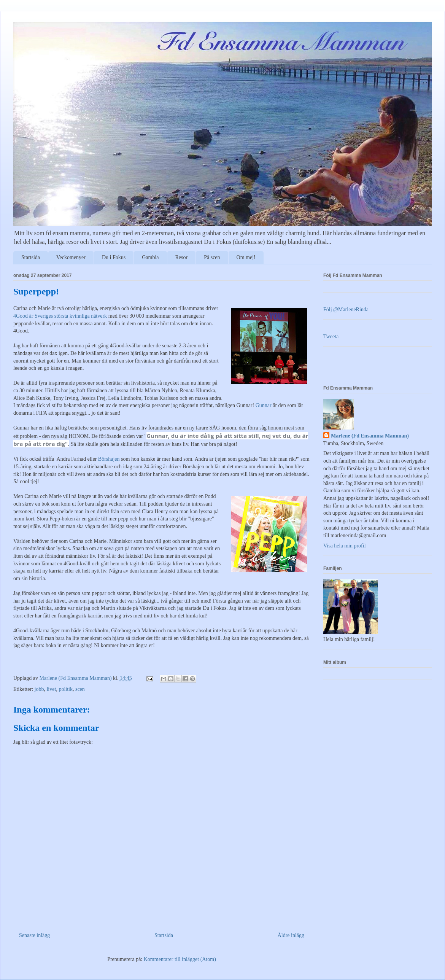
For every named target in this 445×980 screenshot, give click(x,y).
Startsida (31, 257)
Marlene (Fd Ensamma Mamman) (370, 436)
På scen (212, 257)
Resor (182, 257)
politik (66, 689)
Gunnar (264, 405)
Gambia (150, 257)
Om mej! (246, 257)
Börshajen (109, 459)
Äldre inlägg (291, 935)
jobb (39, 689)
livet (51, 689)
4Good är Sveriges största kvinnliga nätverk (60, 316)
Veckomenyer (71, 257)
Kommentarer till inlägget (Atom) (180, 959)
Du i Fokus (114, 257)
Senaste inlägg (34, 935)
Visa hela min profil (345, 546)
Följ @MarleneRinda (346, 309)
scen (80, 689)
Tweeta (331, 336)
